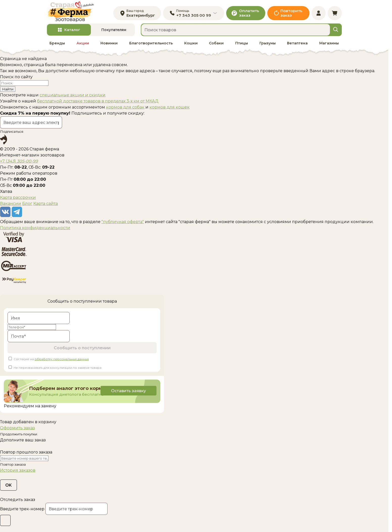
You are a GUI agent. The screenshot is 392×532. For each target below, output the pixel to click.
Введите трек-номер (22, 509)
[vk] (6, 216)
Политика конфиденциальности (35, 228)
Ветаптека (297, 43)
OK (8, 485)
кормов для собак (125, 107)
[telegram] (17, 216)
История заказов (18, 470)
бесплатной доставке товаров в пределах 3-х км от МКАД (98, 101)
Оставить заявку (128, 391)
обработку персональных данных (62, 359)
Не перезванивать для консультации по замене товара (58, 368)
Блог (27, 204)
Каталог (72, 30)
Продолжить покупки (19, 434)
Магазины (329, 43)
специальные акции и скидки (73, 95)
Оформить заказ (17, 428)
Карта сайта (46, 204)
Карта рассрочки (18, 197)
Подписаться (12, 131)
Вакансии (11, 204)
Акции (83, 43)
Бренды (57, 43)
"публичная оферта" (123, 222)
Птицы (242, 43)
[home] (70, 12)
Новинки (109, 43)
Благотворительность (151, 43)
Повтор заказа (13, 464)
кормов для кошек (169, 107)
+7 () (19, 161)
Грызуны (268, 43)
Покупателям (114, 30)
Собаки (216, 43)
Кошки (191, 43)
